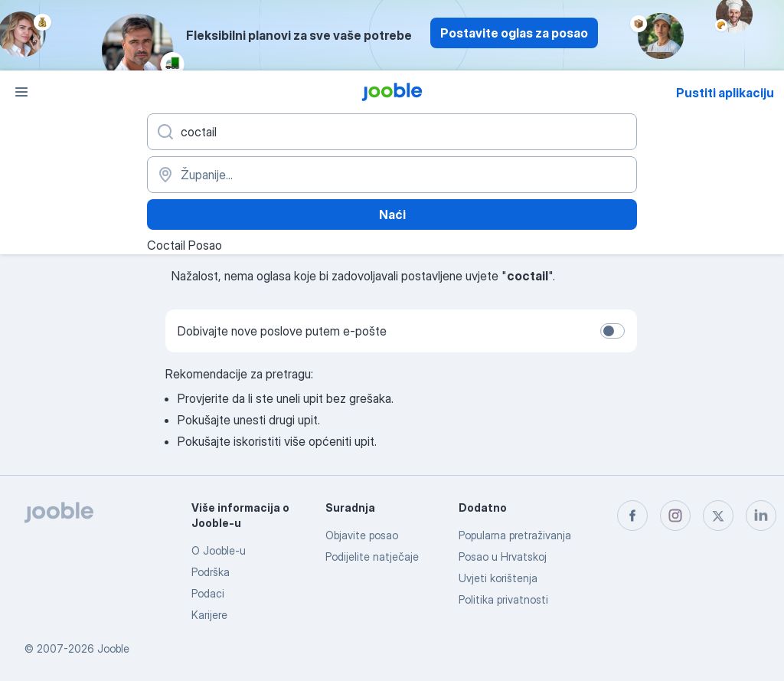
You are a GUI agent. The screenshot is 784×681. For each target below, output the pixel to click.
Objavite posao (362, 535)
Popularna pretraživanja (515, 535)
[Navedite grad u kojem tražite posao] (392, 175)
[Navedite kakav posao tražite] (392, 132)
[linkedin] (761, 516)
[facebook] (632, 516)
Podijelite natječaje (372, 557)
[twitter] (718, 516)
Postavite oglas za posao (514, 33)
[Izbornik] (21, 92)
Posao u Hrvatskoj (503, 557)
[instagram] (675, 516)
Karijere (209, 615)
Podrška (211, 572)
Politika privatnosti (503, 599)
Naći (392, 214)
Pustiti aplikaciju (725, 93)
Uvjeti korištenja (498, 578)
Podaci (208, 593)
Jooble (113, 648)
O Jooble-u (219, 550)
